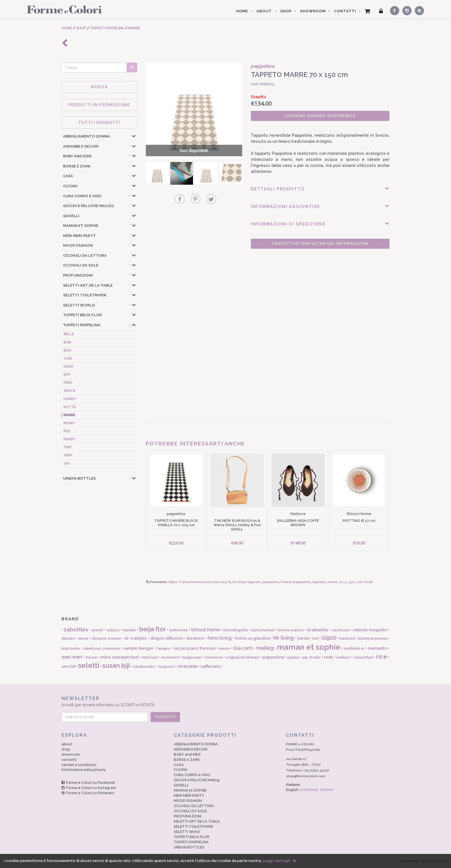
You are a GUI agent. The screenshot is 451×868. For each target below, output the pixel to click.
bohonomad (263, 630)
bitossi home (206, 630)
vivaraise (187, 666)
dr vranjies (136, 638)
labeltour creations (102, 648)
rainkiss (343, 657)
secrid (68, 666)
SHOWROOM (313, 11)
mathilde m (354, 648)
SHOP (286, 11)
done (83, 638)
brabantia (318, 630)
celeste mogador (370, 630)
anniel (98, 630)
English (310, 790)
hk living (284, 638)
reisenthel (363, 657)
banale (130, 630)
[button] (134, 136)
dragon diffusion (166, 638)
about (67, 744)
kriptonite (71, 648)
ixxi (315, 638)
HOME (242, 11)
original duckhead (242, 657)
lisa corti (243, 648)
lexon (224, 648)
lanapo (164, 648)
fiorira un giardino (253, 638)
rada (328, 657)
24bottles (76, 629)
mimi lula (149, 657)
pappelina (273, 657)
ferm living (220, 638)
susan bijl (116, 666)
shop (66, 749)
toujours (166, 667)
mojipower (192, 657)
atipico (113, 630)
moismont (170, 657)
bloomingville (236, 630)
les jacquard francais (195, 648)
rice (382, 657)
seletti (89, 665)
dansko (68, 638)
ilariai (303, 638)
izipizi (329, 638)
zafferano (211, 666)
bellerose (179, 630)
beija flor (153, 629)
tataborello (144, 667)
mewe (91, 657)
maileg (265, 648)
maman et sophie (309, 647)
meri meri (72, 657)
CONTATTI (345, 11)
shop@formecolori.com (306, 776)
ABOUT (264, 11)
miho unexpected (119, 657)
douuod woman (106, 638)
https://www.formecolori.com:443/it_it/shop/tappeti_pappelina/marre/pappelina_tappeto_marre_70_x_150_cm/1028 (271, 582)
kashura (347, 638)
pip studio (311, 657)
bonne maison (291, 630)
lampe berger (139, 648)
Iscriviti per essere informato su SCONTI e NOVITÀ (225, 701)
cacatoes (340, 630)
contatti (69, 760)
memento (378, 648)
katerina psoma (373, 638)
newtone (214, 657)
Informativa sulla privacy (84, 770)
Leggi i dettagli (276, 861)
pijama (293, 657)
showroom (71, 754)
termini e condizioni (79, 765)
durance (195, 638)
